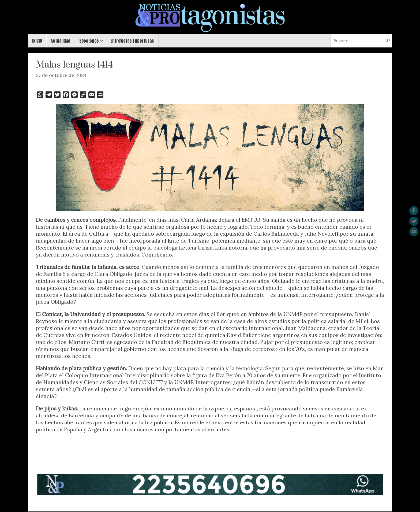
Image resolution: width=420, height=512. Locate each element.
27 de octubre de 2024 (61, 75)
